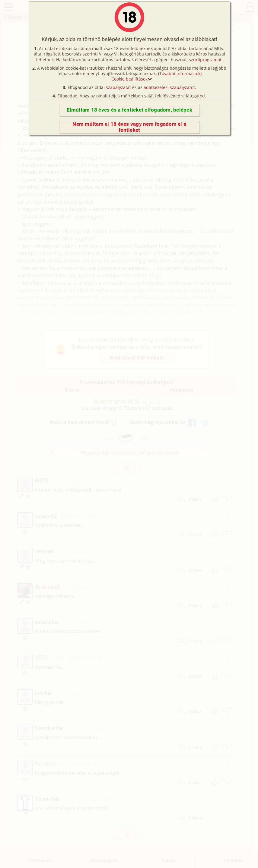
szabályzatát (118, 87)
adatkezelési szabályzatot (169, 87)
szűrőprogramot (205, 60)
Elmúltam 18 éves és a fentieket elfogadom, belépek (129, 110)
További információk (180, 73)
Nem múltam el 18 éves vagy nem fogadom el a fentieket (129, 127)
